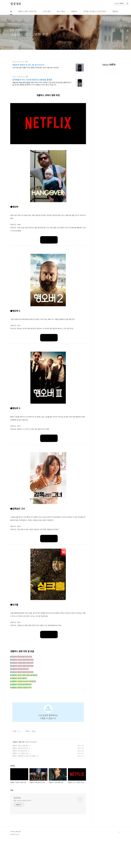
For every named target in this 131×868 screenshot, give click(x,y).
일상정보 (16, 4)
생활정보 (115, 11)
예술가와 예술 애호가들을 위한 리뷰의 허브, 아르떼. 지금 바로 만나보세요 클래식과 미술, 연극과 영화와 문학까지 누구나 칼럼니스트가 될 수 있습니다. (42, 83)
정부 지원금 (61, 11)
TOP (119, 861)
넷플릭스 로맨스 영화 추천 (20, 746)
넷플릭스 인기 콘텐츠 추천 (20, 753)
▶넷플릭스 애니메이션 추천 (19, 669)
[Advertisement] (48, 803)
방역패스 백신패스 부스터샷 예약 (95, 11)
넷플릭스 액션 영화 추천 (20, 751)
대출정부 (74, 11)
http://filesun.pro (18, 62)
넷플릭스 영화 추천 (19, 742)
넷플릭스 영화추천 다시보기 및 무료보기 (25, 756)
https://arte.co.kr (18, 77)
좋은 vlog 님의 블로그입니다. (23, 829)
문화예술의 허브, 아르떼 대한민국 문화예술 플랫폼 (32, 80)
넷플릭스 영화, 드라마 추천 (27, 11)
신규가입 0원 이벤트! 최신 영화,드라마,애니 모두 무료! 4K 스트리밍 (36, 67)
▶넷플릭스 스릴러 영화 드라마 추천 (22, 663)
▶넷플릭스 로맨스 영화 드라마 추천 (22, 666)
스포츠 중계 (47, 11)
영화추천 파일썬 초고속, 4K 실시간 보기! (28, 65)
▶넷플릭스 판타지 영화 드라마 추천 (22, 672)
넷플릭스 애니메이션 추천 (20, 748)
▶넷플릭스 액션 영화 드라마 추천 (21, 657)
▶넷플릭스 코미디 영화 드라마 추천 (22, 660)
